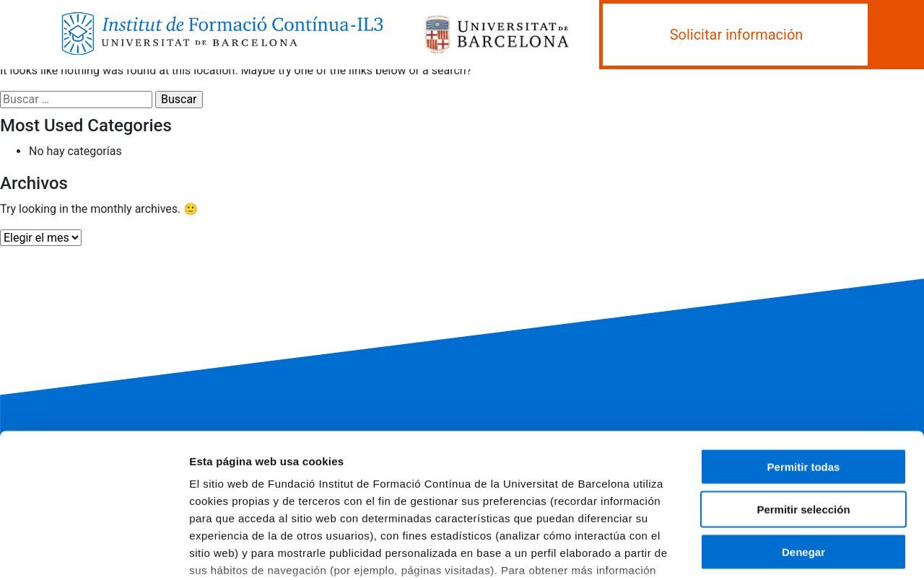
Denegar (803, 442)
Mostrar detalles (776, 552)
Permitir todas (804, 357)
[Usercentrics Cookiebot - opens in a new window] (93, 552)
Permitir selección (803, 399)
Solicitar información (737, 35)
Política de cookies (433, 478)
